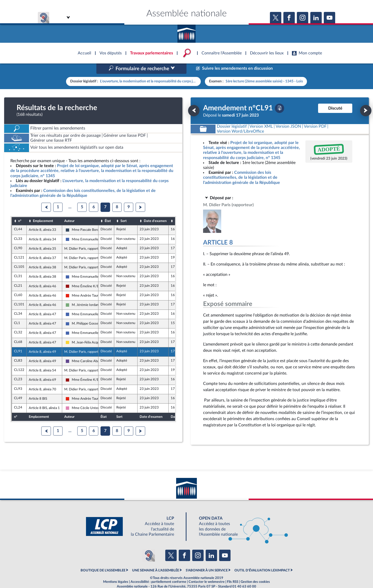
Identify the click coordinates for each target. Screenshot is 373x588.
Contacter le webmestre (207, 571)
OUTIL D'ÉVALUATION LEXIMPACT (262, 560)
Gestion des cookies (255, 571)
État (108, 210)
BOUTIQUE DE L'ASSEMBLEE (103, 560)
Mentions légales (116, 571)
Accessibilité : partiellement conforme (158, 571)
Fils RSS (233, 571)
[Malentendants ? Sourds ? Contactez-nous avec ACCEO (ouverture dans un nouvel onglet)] (149, 544)
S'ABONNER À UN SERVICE (207, 560)
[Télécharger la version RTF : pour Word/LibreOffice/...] (240, 120)
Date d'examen (155, 210)
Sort (124, 210)
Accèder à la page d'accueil (187, 32)
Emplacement (43, 210)
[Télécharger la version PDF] (279, 97)
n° (20, 210)
